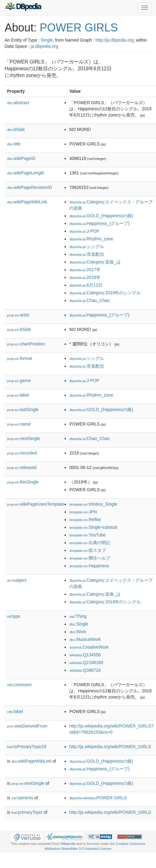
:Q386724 (85, 670)
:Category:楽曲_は (95, 262)
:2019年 (85, 277)
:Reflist (85, 520)
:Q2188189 (86, 662)
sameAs (22, 798)
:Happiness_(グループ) (99, 223)
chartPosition (26, 344)
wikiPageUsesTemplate (36, 504)
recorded (22, 453)
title (14, 144)
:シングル (86, 247)
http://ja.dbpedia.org (114, 40)
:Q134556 (85, 655)
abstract (18, 103)
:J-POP (84, 231)
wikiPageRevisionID (30, 187)
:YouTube (87, 535)
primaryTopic (27, 812)
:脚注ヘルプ (90, 558)
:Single (79, 624)
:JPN (83, 512)
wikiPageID (21, 158)
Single (47, 40)
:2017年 (85, 270)
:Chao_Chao (89, 300)
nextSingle (24, 438)
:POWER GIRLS (98, 798)
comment (19, 685)
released (22, 467)
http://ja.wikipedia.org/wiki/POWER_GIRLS (110, 747)
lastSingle (23, 410)
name (19, 424)
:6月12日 (86, 285)
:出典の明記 (90, 543)
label (18, 395)
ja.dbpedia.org (44, 46)
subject (17, 580)
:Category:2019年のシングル (105, 293)
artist (18, 315)
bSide (16, 129)
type (14, 616)
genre (19, 381)
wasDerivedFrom (27, 726)
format (20, 358)
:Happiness (89, 566)
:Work (78, 632)
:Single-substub (93, 527)
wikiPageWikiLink (27, 202)
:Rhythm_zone (91, 239)
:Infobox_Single (93, 504)
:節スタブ (88, 550)
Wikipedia (68, 844)
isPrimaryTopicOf (27, 747)
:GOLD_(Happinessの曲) (101, 216)
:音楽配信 (86, 254)
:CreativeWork (89, 647)
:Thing (78, 616)
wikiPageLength (26, 173)
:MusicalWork (85, 639)
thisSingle (23, 482)
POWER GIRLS (79, 28)
